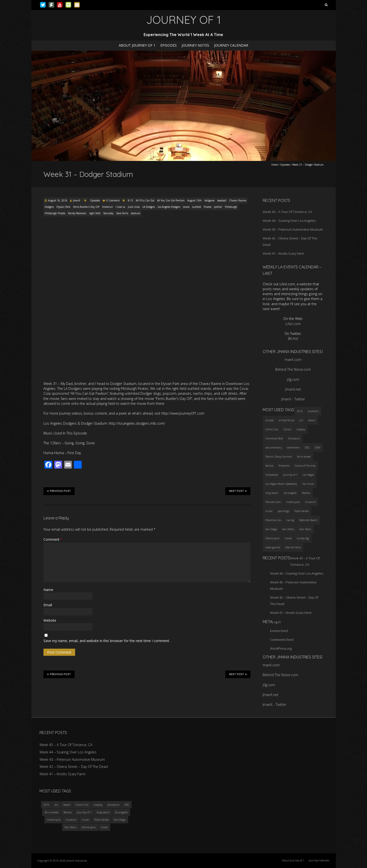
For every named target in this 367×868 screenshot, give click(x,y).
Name (48, 590)
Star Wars (70, 827)
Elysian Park (63, 207)
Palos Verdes (102, 820)
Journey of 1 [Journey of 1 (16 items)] (290, 475)
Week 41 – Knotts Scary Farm (283, 253)
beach (67, 805)
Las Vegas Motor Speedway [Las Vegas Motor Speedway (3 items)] (281, 484)
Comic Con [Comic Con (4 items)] (272, 429)
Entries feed (279, 631)
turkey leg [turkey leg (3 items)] (303, 538)
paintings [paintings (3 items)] (284, 511)
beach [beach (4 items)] (312, 420)
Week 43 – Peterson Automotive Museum (293, 229)
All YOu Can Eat (145, 200)
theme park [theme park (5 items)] (272, 538)
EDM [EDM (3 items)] (318, 447)
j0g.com (293, 379)
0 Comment (113, 200)
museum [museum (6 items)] (310, 502)
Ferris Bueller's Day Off (86, 207)
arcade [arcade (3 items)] (269, 420)
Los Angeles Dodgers (169, 207)
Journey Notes (195, 45)
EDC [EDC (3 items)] (307, 447)
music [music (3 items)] (269, 511)
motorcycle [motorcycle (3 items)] (293, 502)
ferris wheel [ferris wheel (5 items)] (304, 456)
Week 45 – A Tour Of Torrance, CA (287, 212)
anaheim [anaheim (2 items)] (313, 411)
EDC (127, 805)
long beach (103, 812)
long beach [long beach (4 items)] (272, 493)
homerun (108, 207)
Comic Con (82, 805)
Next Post (238, 491)
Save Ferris (122, 213)
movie (186, 207)
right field (95, 213)
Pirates (208, 207)
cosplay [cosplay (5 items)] (301, 429)
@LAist (293, 338)
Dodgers (49, 207)
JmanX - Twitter (293, 399)
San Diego (120, 820)
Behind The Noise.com (293, 369)
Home (275, 165)
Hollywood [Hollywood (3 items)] (272, 475)
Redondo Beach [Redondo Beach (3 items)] (308, 520)
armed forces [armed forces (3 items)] (286, 420)
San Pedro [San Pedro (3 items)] (288, 529)
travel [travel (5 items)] (288, 538)
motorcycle (54, 820)
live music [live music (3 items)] (308, 484)
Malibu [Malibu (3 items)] (306, 493)
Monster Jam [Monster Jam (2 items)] (273, 502)
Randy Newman (77, 213)
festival (68, 812)
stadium (136, 213)
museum (71, 820)
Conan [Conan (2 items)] (287, 429)
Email (48, 605)
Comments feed (282, 640)
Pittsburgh (231, 207)
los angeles (121, 812)
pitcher (218, 207)
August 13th (195, 200)
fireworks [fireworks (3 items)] (284, 466)
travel (104, 827)
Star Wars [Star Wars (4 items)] (305, 529)
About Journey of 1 (137, 45)
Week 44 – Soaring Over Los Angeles (289, 221)
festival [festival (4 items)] (269, 466)
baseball (222, 200)
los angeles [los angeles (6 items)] (290, 493)
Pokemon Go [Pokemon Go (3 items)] (273, 520)
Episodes (169, 45)
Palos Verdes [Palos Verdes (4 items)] (302, 511)
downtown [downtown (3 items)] (293, 447)
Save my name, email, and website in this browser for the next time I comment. (107, 641)
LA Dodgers (149, 207)
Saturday (108, 213)
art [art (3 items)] (301, 420)
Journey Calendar (231, 45)
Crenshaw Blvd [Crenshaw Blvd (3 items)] (274, 438)
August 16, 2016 (58, 200)
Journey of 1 (84, 812)
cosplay (98, 805)
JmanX (77, 200)
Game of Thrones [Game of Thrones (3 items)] (305, 466)
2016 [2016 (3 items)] (300, 411)
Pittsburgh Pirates (55, 213)
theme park (89, 827)
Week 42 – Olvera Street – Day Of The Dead (74, 767)
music (85, 820)
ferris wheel (52, 812)
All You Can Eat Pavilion (171, 200)
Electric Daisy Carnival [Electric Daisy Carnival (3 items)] (279, 456)
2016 (46, 805)
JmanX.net (293, 389)
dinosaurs (113, 805)
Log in (277, 622)
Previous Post (59, 491)
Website (50, 620)
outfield (197, 207)
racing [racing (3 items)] (290, 520)
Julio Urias (134, 207)
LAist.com (293, 324)
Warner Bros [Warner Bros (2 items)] (293, 547)
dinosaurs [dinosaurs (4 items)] (294, 438)
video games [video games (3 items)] (273, 547)
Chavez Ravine (238, 200)
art (56, 805)
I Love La (120, 207)
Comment (53, 539)
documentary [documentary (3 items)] (274, 447)
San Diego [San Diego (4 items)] (271, 529)
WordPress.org (281, 648)
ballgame (210, 200)
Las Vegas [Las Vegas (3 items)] (308, 475)
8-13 (130, 200)
